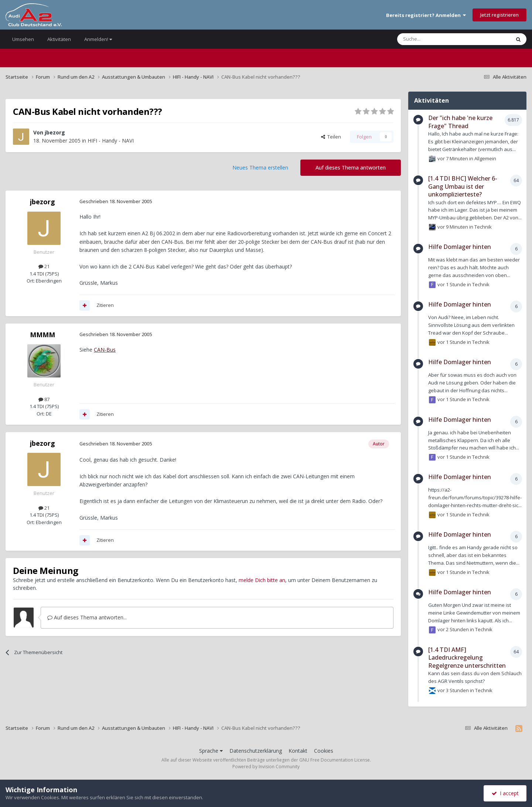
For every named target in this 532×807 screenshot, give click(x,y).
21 (44, 266)
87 (44, 399)
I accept (505, 793)
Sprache (211, 751)
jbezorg (55, 132)
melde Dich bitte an (262, 580)
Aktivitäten (59, 39)
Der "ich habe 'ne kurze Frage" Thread (460, 122)
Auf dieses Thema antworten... (87, 617)
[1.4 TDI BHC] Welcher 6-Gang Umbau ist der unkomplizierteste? (463, 186)
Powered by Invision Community (266, 767)
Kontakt (298, 751)
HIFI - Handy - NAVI (111, 141)
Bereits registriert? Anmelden (426, 15)
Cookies (324, 751)
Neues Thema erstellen (260, 167)
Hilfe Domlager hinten (460, 247)
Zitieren (105, 305)
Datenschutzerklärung (256, 751)
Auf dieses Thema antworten (351, 167)
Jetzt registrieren (499, 15)
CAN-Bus (105, 350)
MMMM (42, 335)
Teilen (331, 137)
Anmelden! (98, 39)
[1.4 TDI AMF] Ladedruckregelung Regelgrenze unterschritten (467, 658)
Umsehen (23, 39)
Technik (483, 227)
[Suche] (432, 39)
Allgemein (485, 158)
